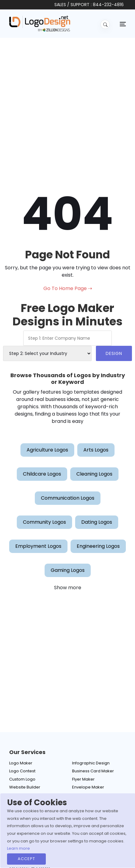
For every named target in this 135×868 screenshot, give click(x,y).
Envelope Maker (88, 787)
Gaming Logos (68, 570)
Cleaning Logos (94, 474)
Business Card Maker (93, 771)
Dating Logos (97, 522)
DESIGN (114, 353)
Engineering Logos (98, 546)
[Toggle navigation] (123, 24)
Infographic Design (91, 763)
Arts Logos (96, 450)
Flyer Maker (83, 779)
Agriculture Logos (47, 450)
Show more (68, 588)
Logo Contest (22, 771)
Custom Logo (22, 779)
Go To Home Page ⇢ (68, 288)
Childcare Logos (42, 474)
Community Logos (44, 522)
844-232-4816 (108, 5)
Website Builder (25, 787)
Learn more (18, 848)
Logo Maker (21, 763)
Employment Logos (38, 546)
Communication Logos (68, 498)
